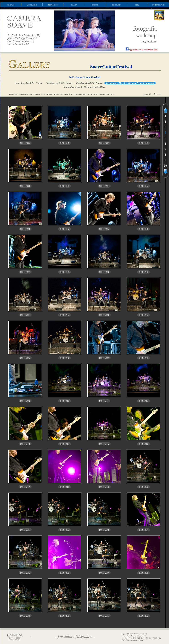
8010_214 (65, 444)
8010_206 (65, 358)
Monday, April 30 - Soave (89, 83)
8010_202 (65, 315)
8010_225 (25, 573)
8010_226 (65, 573)
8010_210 (65, 401)
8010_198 (65, 272)
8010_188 (144, 143)
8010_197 (25, 272)
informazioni (53, 5)
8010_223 (104, 530)
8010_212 (144, 401)
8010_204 (144, 315)
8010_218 (65, 487)
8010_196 (144, 229)
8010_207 (104, 358)
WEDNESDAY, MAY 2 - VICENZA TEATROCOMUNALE (93, 94)
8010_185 (25, 143)
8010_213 (25, 444)
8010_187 (104, 143)
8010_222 (65, 530)
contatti (95, 5)
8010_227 (104, 573)
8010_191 (104, 186)
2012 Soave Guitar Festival (84, 77)
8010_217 (25, 487)
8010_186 (65, 143)
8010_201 (25, 315)
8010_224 (144, 530)
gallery (74, 5)
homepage (11, 5)
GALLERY (13, 94)
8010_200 (144, 272)
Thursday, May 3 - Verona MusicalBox (84, 87)
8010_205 (25, 358)
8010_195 (104, 229)
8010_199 (104, 272)
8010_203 (104, 315)
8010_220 (144, 487)
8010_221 (25, 530)
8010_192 (144, 186)
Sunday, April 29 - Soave (59, 83)
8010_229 (25, 616)
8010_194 (65, 229)
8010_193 (25, 229)
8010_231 (104, 616)
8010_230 (65, 616)
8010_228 (144, 573)
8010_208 (144, 358)
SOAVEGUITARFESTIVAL (30, 94)
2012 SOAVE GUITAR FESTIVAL (56, 94)
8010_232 (144, 616)
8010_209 (25, 401)
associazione (32, 5)
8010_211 (104, 401)
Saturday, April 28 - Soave (29, 83)
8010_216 (144, 444)
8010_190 (65, 186)
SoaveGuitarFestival (111, 67)
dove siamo (116, 5)
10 (165, 166)
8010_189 (25, 186)
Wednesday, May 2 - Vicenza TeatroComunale (130, 83)
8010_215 (104, 444)
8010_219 (104, 487)
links (137, 5)
